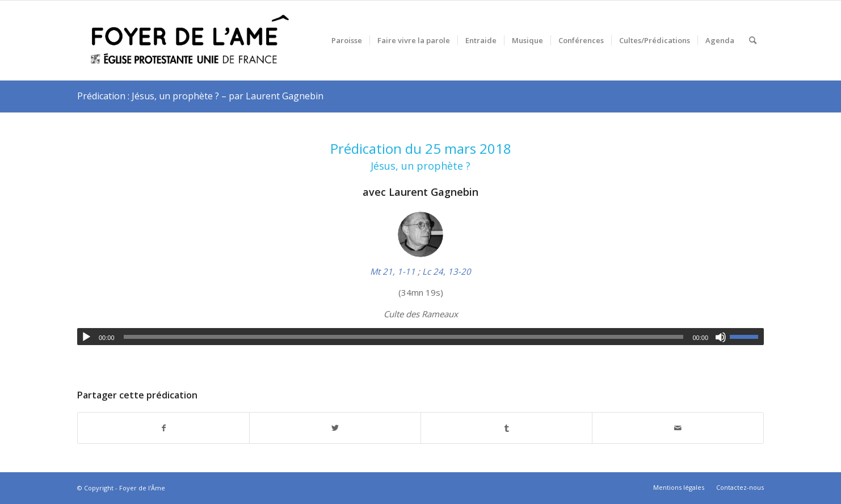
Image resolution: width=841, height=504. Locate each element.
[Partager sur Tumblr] (506, 428)
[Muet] (721, 337)
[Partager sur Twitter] (335, 428)
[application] (420, 337)
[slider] (404, 337)
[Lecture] (86, 337)
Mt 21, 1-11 (393, 271)
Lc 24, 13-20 (447, 271)
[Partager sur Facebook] (163, 428)
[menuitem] (347, 40)
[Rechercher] (753, 40)
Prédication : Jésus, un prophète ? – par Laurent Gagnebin (200, 96)
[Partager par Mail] (678, 428)
